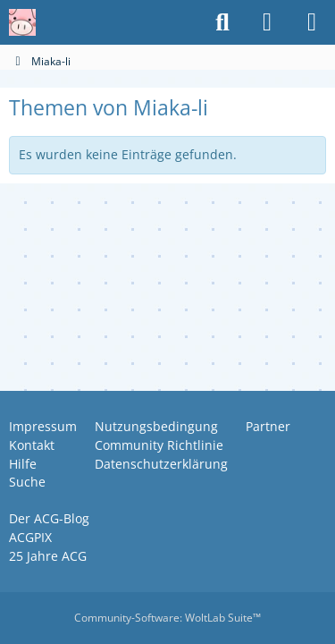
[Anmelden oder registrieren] (267, 22)
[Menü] (312, 22)
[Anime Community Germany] (22, 22)
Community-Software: (167, 618)
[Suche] (222, 22)
